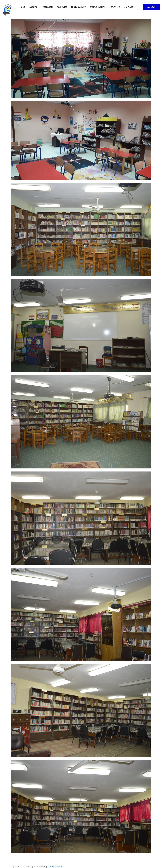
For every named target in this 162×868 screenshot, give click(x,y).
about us (34, 7)
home (23, 7)
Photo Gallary (78, 7)
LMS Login (152, 7)
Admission (48, 7)
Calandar (115, 7)
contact (129, 7)
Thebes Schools (55, 866)
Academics (62, 7)
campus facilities (98, 7)
